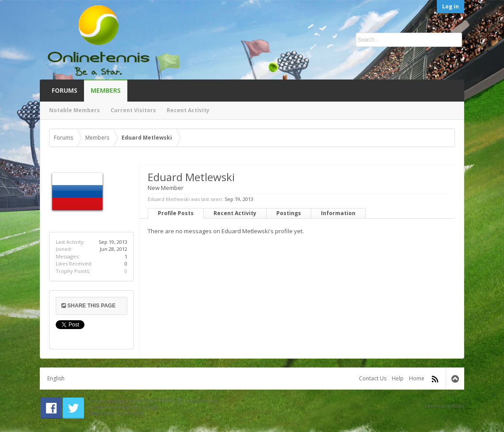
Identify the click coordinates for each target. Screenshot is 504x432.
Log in (451, 6)
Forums (65, 90)
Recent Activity (235, 213)
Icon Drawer (130, 413)
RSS (435, 379)
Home (417, 378)
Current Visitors (133, 110)
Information (338, 213)
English (56, 378)
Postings (289, 213)
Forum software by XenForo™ (154, 400)
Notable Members (74, 110)
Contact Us (373, 378)
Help (398, 378)
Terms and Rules (444, 406)
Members (106, 90)
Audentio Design (139, 407)
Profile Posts (176, 213)
